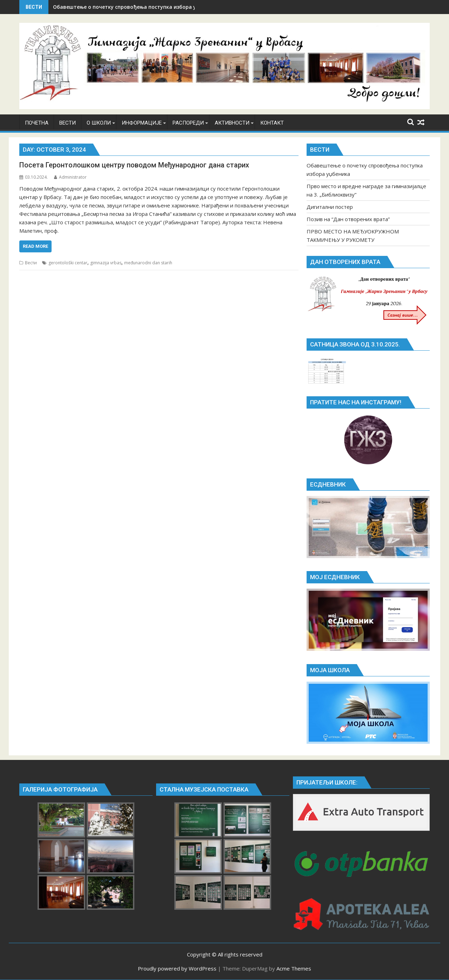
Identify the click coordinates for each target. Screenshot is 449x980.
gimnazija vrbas (106, 263)
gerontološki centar (68, 263)
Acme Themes (294, 968)
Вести (31, 263)
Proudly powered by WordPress (177, 968)
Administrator (70, 177)
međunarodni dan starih (148, 263)
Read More (35, 246)
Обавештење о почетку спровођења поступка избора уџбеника (135, 7)
